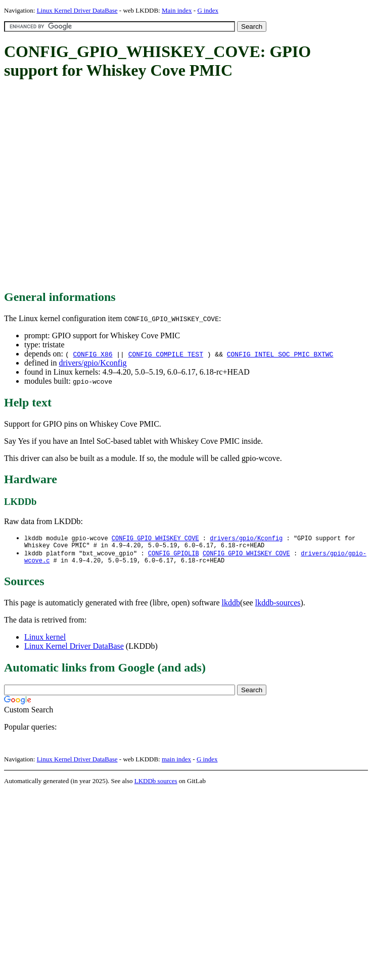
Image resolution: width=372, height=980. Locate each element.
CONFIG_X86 (92, 354)
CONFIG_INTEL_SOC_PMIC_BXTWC (280, 354)
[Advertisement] (95, 186)
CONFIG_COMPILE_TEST (166, 354)
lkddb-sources (278, 607)
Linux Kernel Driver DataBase (77, 10)
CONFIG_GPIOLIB (174, 556)
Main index (177, 10)
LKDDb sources (156, 785)
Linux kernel (45, 641)
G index (208, 10)
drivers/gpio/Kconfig (92, 363)
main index (176, 763)
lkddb (231, 607)
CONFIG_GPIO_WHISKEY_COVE (155, 538)
